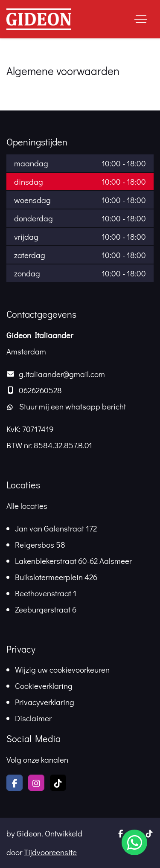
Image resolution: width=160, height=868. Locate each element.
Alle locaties (27, 506)
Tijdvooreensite (50, 852)
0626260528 (40, 390)
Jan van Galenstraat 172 (56, 528)
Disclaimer (33, 718)
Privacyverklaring (45, 702)
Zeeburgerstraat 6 (46, 609)
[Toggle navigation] (141, 19)
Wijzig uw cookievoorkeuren (62, 669)
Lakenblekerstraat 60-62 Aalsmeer (73, 561)
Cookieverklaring (44, 686)
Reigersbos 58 (40, 544)
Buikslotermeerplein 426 (56, 577)
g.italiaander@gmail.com (62, 374)
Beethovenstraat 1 (46, 593)
